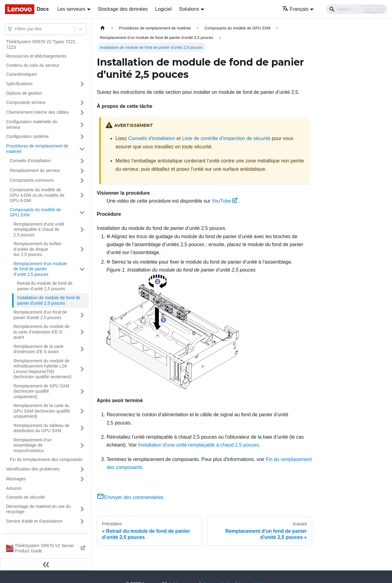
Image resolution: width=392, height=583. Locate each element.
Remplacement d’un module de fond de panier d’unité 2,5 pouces (40, 269)
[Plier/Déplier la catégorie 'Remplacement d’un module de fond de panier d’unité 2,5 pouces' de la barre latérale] (82, 269)
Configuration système (27, 136)
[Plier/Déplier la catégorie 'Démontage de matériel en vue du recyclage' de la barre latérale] (82, 509)
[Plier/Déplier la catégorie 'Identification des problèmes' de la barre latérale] (82, 469)
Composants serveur (26, 102)
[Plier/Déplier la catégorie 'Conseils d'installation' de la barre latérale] (82, 161)
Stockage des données (123, 9)
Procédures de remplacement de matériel (37, 149)
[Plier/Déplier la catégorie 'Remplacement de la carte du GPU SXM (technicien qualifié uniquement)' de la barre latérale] (82, 411)
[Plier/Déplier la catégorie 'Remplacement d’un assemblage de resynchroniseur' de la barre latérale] (82, 446)
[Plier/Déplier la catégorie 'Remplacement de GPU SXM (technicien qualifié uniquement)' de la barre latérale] (82, 392)
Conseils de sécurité (25, 497)
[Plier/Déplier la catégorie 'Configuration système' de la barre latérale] (82, 137)
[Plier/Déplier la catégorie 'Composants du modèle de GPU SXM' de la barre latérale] (82, 213)
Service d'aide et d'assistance (34, 521)
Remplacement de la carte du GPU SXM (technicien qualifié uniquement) (42, 411)
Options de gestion (24, 93)
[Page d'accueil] (103, 28)
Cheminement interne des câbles (38, 112)
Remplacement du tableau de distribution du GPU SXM (41, 428)
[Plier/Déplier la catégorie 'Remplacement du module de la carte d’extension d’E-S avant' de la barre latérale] (82, 332)
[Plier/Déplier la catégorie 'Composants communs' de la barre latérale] (82, 181)
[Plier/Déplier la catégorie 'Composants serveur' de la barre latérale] (82, 103)
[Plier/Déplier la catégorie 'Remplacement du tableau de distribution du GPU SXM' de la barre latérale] (82, 428)
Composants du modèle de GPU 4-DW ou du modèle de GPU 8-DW (37, 195)
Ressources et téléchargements (36, 56)
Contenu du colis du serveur (33, 65)
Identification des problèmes (33, 469)
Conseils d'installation (30, 161)
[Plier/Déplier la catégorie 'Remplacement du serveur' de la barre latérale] (82, 171)
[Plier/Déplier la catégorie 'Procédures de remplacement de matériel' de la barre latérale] (82, 149)
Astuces (14, 488)
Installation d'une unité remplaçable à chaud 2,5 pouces (198, 445)
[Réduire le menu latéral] (46, 564)
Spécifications (19, 84)
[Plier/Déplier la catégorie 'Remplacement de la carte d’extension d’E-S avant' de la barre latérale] (82, 349)
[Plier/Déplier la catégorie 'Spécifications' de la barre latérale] (82, 84)
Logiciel (163, 9)
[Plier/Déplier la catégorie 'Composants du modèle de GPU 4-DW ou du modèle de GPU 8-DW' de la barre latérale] (82, 195)
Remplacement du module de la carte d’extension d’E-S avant (41, 332)
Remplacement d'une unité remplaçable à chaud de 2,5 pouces (39, 229)
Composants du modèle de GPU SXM (35, 212)
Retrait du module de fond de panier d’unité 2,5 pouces (45, 286)
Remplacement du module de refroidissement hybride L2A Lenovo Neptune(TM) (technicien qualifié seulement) (42, 369)
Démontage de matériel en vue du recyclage (38, 509)
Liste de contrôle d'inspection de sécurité (226, 138)
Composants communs (32, 180)
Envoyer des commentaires (130, 497)
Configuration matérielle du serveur (32, 124)
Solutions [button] (189, 9)
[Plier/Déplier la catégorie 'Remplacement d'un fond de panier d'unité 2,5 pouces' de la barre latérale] (82, 315)
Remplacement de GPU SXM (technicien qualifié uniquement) (41, 391)
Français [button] (295, 9)
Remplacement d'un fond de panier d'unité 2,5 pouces (40, 315)
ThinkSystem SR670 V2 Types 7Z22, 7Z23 (41, 44)
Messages (16, 479)
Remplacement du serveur (35, 170)
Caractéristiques (22, 74)
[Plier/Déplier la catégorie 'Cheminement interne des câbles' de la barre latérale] (82, 112)
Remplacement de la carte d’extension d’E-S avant (38, 349)
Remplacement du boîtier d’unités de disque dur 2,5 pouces (37, 249)
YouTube (224, 201)
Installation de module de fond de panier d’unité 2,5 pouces (49, 300)
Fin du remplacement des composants (46, 459)
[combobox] (16, 29)
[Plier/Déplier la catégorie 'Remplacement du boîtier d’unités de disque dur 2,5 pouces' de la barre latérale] (82, 249)
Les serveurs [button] (71, 9)
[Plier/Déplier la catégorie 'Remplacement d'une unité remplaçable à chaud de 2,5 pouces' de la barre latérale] (82, 230)
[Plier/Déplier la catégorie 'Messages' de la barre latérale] (82, 479)
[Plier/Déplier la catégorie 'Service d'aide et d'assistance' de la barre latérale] (82, 521)
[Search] (356, 9)
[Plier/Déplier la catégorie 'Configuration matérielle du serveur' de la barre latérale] (82, 125)
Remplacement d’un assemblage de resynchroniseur (33, 445)
